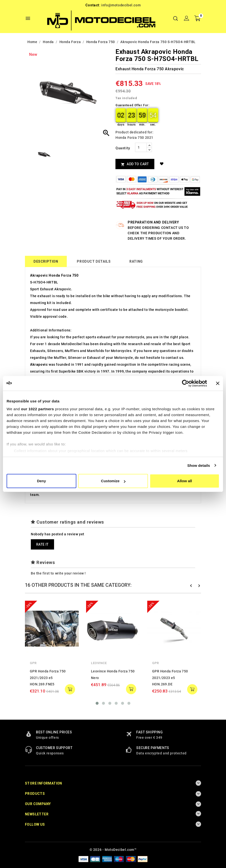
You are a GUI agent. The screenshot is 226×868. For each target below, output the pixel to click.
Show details (199, 465)
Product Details (94, 261)
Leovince (99, 663)
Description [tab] (46, 261)
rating (136, 261)
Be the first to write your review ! (58, 573)
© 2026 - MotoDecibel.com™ (113, 850)
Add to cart (135, 164)
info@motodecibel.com (121, 5)
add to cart (70, 689)
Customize (113, 481)
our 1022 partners (37, 409)
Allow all (185, 481)
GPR (33, 663)
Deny (41, 481)
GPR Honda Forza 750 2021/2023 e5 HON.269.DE (170, 678)
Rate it (42, 544)
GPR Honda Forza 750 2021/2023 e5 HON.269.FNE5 (48, 678)
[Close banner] (218, 383)
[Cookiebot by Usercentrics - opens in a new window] (186, 383)
